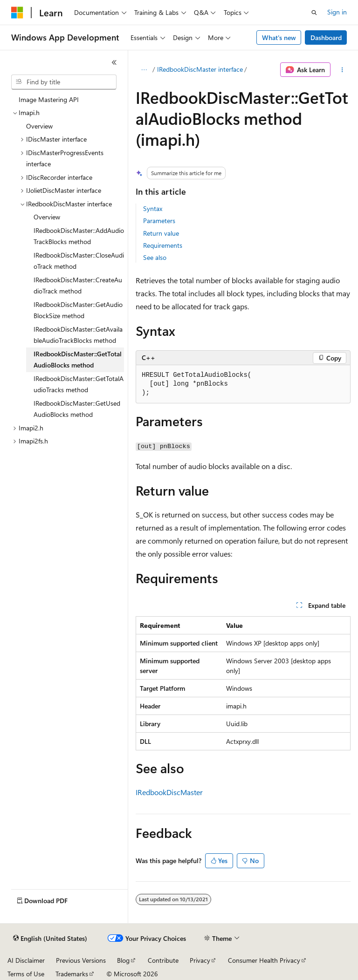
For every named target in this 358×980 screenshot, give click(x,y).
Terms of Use (26, 974)
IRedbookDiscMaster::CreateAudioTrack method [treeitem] (78, 286)
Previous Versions (81, 960)
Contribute (163, 960)
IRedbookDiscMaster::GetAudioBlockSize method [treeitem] (78, 310)
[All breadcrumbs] (144, 70)
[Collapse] (114, 62)
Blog (123, 960)
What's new (279, 37)
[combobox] (64, 82)
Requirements (163, 245)
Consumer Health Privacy (264, 960)
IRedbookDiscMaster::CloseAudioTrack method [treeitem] (79, 261)
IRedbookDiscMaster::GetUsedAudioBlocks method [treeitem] (77, 409)
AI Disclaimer (26, 960)
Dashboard (326, 37)
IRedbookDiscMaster (169, 792)
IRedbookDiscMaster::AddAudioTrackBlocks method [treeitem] (79, 236)
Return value (161, 233)
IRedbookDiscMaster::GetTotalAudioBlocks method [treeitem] (78, 360)
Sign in (337, 12)
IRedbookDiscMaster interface (200, 69)
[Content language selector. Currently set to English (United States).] (50, 939)
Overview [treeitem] (39, 126)
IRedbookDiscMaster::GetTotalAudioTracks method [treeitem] (79, 384)
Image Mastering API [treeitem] (49, 99)
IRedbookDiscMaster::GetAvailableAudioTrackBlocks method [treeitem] (78, 335)
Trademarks (72, 974)
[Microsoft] (17, 13)
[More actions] (342, 70)
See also (155, 257)
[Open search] (314, 13)
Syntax (153, 208)
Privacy (200, 960)
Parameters (159, 221)
